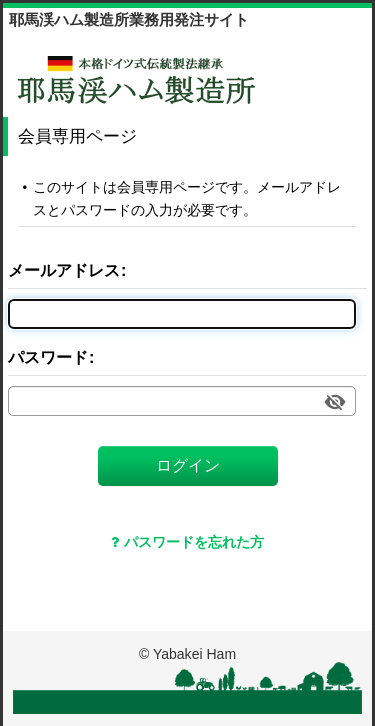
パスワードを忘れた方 (187, 542)
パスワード (48, 357)
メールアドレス (64, 270)
